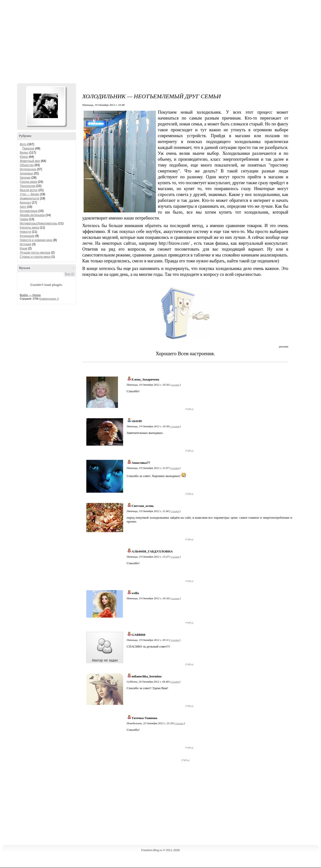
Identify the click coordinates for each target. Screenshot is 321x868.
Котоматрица (29, 211)
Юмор (24, 157)
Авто (23, 207)
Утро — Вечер (30, 194)
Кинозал (26, 203)
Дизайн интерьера (32, 215)
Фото (23, 144)
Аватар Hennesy (46, 106)
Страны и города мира (35, 257)
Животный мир (30, 161)
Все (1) (70, 274)
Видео (24, 153)
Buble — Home (30, 295)
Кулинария (27, 236)
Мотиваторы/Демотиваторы (39, 223)
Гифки (24, 219)
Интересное (28, 169)
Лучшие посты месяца (35, 253)
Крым (24, 248)
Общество (27, 165)
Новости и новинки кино (36, 240)
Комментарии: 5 (49, 299)
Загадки (25, 178)
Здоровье (26, 173)
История (26, 244)
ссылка (175, 385)
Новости (26, 232)
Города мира (29, 182)
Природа (28, 148)
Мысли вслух (29, 190)
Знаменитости (30, 198)
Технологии (28, 186)
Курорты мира (29, 228)
